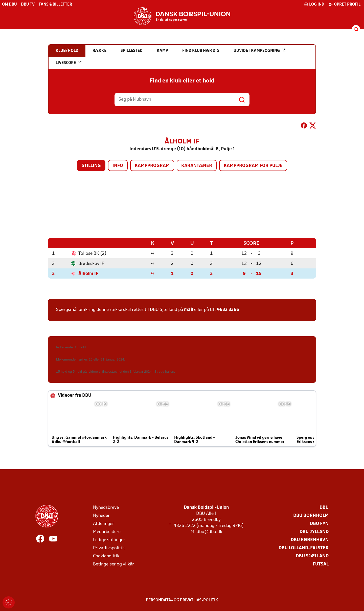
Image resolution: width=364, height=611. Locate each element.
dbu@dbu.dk (209, 532)
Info (118, 166)
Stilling (91, 166)
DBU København (310, 540)
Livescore (69, 63)
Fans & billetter (55, 5)
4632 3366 (228, 310)
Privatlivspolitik (109, 548)
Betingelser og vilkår (113, 564)
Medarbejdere (107, 532)
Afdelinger (104, 524)
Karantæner (197, 166)
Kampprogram (152, 166)
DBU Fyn (319, 524)
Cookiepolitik (106, 556)
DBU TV (28, 5)
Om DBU (9, 5)
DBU (324, 507)
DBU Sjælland (312, 556)
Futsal (321, 564)
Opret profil (344, 4)
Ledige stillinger (109, 540)
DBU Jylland (314, 532)
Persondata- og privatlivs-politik (182, 600)
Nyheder (101, 515)
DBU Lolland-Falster (304, 548)
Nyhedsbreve (106, 507)
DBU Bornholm (311, 515)
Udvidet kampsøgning (259, 51)
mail (189, 310)
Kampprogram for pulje (253, 166)
